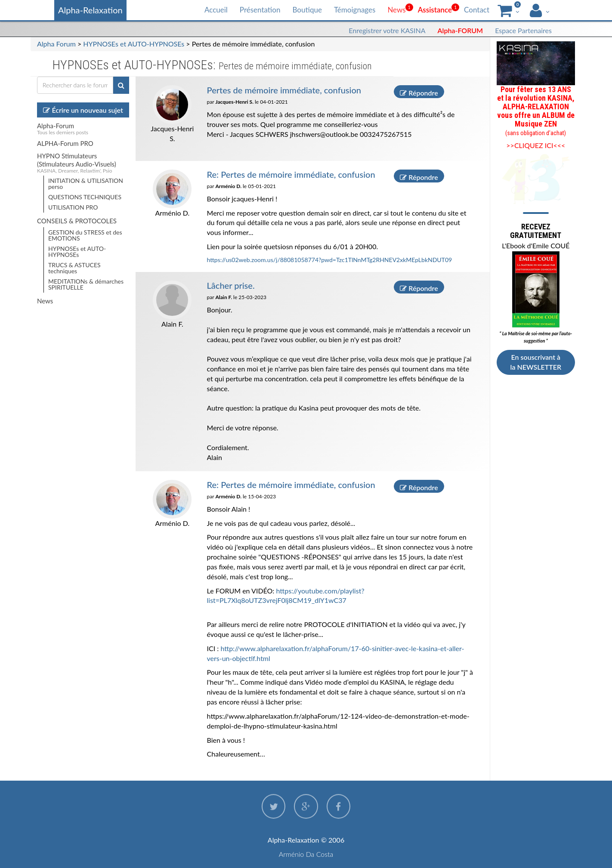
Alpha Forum (56, 44)
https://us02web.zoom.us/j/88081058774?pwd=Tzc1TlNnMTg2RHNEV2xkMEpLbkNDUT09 (330, 259)
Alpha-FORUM (461, 30)
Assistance (435, 10)
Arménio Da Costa (306, 854)
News (396, 10)
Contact (477, 10)
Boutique (307, 10)
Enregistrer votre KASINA (387, 30)
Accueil (216, 10)
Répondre (419, 92)
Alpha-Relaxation (90, 10)
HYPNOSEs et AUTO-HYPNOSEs (134, 44)
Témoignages (355, 10)
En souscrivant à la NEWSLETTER (536, 362)
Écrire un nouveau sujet (83, 110)
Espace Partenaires (523, 30)
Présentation (260, 10)
